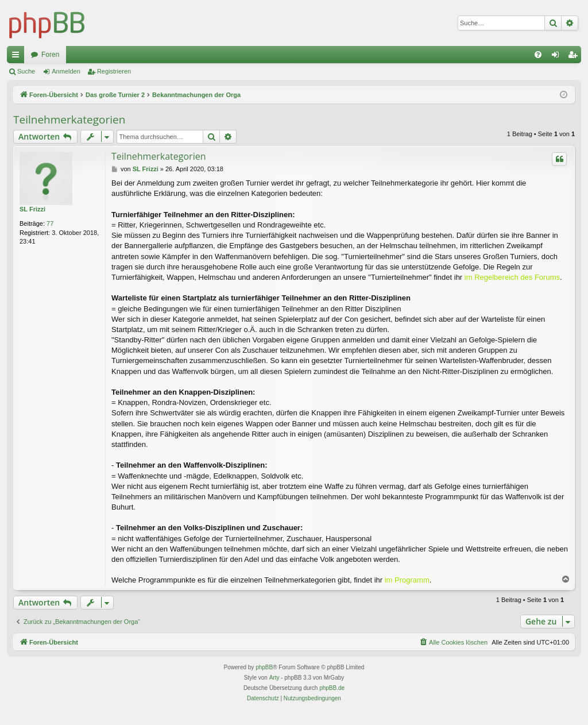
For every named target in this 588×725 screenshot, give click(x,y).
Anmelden (66, 71)
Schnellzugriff (18, 57)
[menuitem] (538, 55)
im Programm (407, 580)
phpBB (264, 667)
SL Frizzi (32, 209)
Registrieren (114, 71)
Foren (50, 55)
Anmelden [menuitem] (558, 57)
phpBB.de (332, 688)
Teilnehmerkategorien (69, 119)
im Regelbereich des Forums (512, 277)
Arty (274, 678)
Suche (26, 71)
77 (50, 223)
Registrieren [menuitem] (575, 57)
